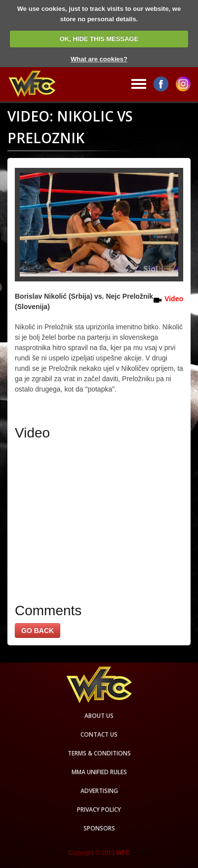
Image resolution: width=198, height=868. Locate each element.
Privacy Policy (99, 809)
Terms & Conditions (99, 753)
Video (174, 299)
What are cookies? (99, 59)
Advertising (99, 791)
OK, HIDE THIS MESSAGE (99, 39)
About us (99, 716)
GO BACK (38, 631)
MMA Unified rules (99, 772)
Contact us (99, 734)
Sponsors (99, 828)
